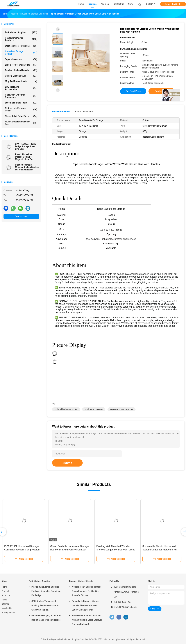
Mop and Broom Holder (21, 81)
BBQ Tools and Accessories (21, 88)
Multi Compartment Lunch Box (21, 123)
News (4, 600)
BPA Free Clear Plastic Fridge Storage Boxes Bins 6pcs (26, 146)
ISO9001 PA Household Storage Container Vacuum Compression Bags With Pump (22, 550)
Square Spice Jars (21, 59)
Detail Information (61, 112)
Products (6, 591)
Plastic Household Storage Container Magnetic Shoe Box (24, 157)
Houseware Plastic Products (21, 39)
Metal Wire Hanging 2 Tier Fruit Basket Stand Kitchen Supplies (46, 618)
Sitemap (5, 604)
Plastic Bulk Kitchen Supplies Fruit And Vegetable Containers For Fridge (46, 591)
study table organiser (94, 409)
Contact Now (21, 216)
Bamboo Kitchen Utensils (21, 70)
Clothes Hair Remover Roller (21, 109)
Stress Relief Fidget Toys (21, 116)
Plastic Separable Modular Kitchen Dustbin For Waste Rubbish (27, 167)
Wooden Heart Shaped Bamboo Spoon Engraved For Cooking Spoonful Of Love (87, 591)
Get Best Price (133, 91)
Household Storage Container (21, 53)
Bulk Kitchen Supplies (21, 32)
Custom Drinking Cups (21, 76)
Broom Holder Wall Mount (21, 65)
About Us (6, 595)
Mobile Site (7, 608)
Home (4, 587)
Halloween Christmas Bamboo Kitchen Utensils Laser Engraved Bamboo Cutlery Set (87, 620)
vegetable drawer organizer (122, 409)
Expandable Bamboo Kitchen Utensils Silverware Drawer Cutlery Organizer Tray (85, 605)
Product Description (83, 112)
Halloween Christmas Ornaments (21, 96)
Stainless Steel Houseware (21, 46)
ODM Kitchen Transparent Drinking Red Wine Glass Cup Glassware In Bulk (45, 605)
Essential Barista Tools (21, 103)
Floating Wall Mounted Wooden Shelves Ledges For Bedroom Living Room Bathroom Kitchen (116, 550)
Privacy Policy (8, 613)
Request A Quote (173, 4)
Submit (67, 463)
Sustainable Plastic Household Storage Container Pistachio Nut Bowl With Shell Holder (160, 550)
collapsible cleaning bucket (66, 409)
